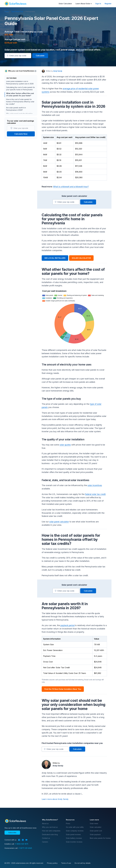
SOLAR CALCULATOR (81, 258)
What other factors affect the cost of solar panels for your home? (20, 95)
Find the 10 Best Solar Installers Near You (63, 689)
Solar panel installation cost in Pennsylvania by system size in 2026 (20, 83)
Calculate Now (21, 134)
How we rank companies (51, 831)
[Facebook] (19, 840)
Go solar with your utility (75, 827)
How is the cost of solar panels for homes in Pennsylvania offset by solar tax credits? (20, 102)
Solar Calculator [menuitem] (65, 4)
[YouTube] (26, 840)
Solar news (94, 823)
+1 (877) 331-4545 (25, 848)
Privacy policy (52, 863)
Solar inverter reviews (74, 842)
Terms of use (66, 863)
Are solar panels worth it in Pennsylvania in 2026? (16, 109)
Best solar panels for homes (100, 838)
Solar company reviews (75, 831)
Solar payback (95, 834)
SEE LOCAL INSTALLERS (55, 258)
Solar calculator (96, 827)
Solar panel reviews (73, 834)
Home (8, 12)
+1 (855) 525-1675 (21, 844)
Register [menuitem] (108, 4)
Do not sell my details (83, 863)
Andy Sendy (58, 766)
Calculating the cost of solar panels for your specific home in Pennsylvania (21, 89)
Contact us (46, 838)
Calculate (40, 56)
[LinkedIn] (23, 840)
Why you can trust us (50, 827)
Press (68, 823)
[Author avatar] (43, 71)
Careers (45, 842)
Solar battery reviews (74, 838)
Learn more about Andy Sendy (55, 799)
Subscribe (12, 833)
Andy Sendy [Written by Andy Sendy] (58, 71)
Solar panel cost (96, 831)
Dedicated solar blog (50, 834)
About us (45, 823)
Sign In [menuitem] (98, 4)
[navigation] (15, 4)
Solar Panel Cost (18, 12)
